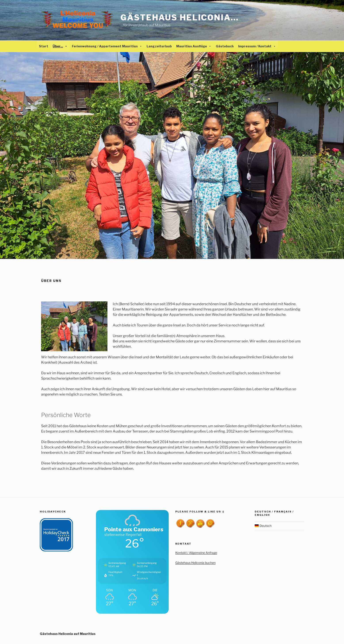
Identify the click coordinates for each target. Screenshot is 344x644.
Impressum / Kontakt (257, 46)
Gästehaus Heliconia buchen (195, 563)
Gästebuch (225, 46)
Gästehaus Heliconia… (180, 17)
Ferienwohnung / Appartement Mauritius (107, 46)
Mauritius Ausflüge (194, 46)
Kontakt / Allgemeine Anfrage (196, 553)
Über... (60, 46)
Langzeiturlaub (159, 46)
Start (44, 46)
